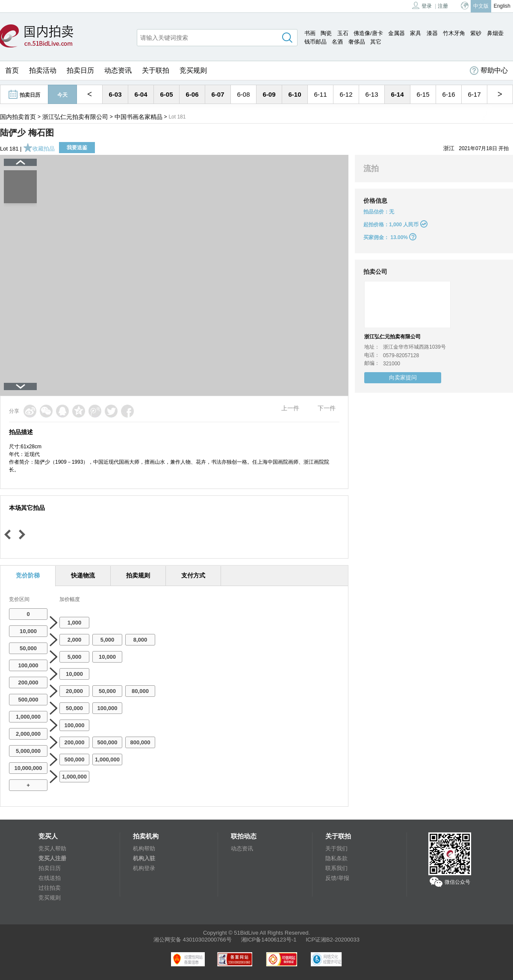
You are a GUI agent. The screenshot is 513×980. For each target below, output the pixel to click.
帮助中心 (489, 71)
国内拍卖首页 (18, 117)
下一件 (327, 408)
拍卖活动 (43, 70)
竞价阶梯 (28, 575)
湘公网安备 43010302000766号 (193, 940)
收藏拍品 (39, 149)
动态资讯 (118, 70)
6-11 (320, 94)
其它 (376, 42)
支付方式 (193, 575)
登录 (422, 5)
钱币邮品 (315, 42)
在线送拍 (50, 878)
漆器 (432, 33)
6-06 (192, 94)
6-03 (115, 94)
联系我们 (336, 868)
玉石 (343, 33)
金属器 (397, 33)
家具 (416, 33)
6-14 (397, 94)
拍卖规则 (138, 575)
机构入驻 (144, 858)
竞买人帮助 (52, 848)
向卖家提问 (403, 377)
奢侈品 (357, 42)
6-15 (423, 94)
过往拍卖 (50, 888)
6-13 (371, 94)
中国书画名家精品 (139, 117)
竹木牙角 (454, 33)
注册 (443, 6)
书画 (310, 33)
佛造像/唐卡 (368, 33)
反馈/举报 (337, 878)
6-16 (448, 94)
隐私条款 (336, 858)
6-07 (218, 94)
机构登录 (144, 868)
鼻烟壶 (495, 33)
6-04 (141, 94)
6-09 (269, 94)
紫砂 (476, 33)
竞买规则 (193, 70)
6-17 (474, 94)
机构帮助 (144, 848)
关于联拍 (156, 70)
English (502, 6)
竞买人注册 (52, 858)
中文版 (481, 6)
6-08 (243, 94)
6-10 (295, 94)
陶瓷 (326, 33)
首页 (12, 70)
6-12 (346, 94)
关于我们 (336, 848)
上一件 (290, 408)
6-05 (166, 94)
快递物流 (83, 575)
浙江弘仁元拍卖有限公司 (75, 117)
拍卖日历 (80, 70)
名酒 (337, 42)
